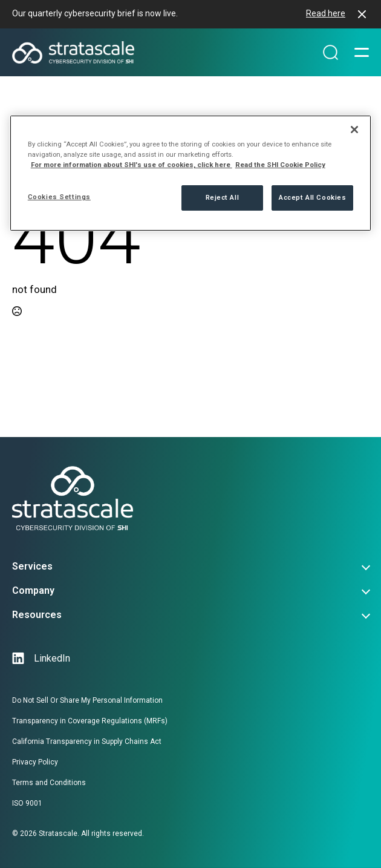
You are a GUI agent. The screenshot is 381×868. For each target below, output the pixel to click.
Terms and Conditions (49, 783)
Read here (326, 13)
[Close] (354, 130)
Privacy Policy (35, 762)
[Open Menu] (362, 53)
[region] (191, 173)
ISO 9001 (27, 803)
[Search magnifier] (331, 53)
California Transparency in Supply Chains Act (87, 741)
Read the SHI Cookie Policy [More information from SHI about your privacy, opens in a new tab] (280, 165)
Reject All (223, 197)
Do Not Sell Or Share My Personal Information (87, 700)
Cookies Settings (59, 197)
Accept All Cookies (312, 197)
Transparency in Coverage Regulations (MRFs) (90, 721)
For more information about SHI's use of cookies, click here (132, 165)
